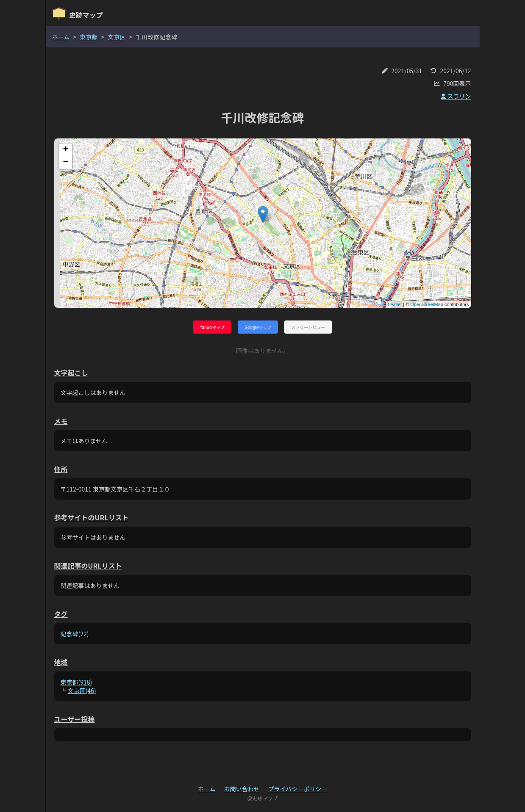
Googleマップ (258, 327)
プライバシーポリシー (297, 789)
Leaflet (395, 304)
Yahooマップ (212, 327)
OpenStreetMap (427, 304)
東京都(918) (76, 682)
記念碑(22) (75, 634)
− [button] (65, 163)
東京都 (89, 37)
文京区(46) (82, 690)
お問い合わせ (242, 789)
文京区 (117, 37)
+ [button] (65, 150)
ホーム (61, 37)
